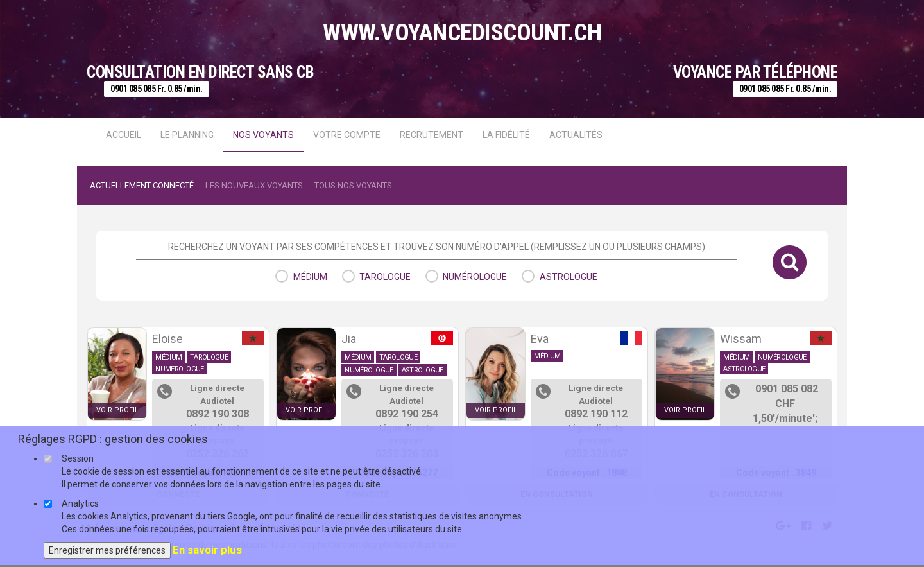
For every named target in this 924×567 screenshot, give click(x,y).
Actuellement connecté (142, 185)
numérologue (475, 277)
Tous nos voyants (353, 185)
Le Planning (187, 135)
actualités (576, 135)
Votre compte (347, 135)
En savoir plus (207, 550)
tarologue (385, 277)
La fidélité (506, 135)
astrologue (569, 277)
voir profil (117, 410)
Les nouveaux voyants (254, 185)
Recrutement (432, 135)
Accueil (124, 135)
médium (310, 277)
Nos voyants (263, 135)
